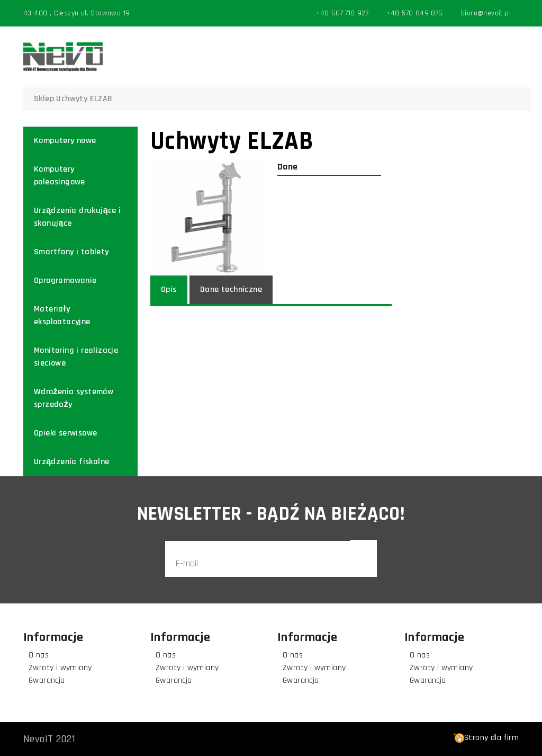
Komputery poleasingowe (60, 176)
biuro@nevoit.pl (486, 13)
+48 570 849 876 (415, 13)
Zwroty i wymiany (60, 668)
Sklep (44, 99)
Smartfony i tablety (71, 252)
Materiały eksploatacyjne (62, 315)
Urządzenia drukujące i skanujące (78, 217)
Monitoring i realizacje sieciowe (76, 357)
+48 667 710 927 (342, 13)
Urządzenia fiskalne (72, 462)
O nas (39, 655)
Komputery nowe (65, 141)
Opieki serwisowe (65, 433)
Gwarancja (47, 681)
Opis (169, 290)
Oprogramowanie (65, 281)
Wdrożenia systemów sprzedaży (74, 398)
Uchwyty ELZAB (84, 99)
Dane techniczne (231, 290)
